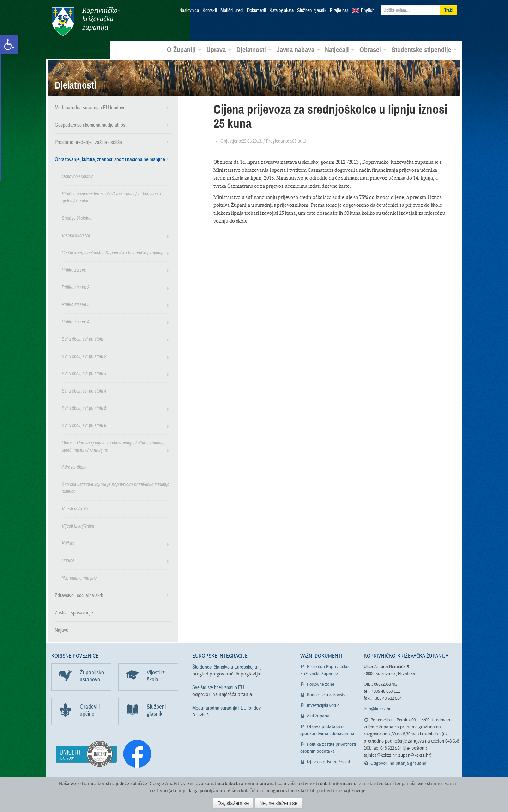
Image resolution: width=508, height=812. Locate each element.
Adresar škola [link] (74, 467)
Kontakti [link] (210, 11)
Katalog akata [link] (282, 11)
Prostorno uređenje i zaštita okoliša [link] (88, 142)
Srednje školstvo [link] (77, 218)
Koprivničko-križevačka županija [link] (86, 21)
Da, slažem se (233, 803)
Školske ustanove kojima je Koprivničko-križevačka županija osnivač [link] (116, 488)
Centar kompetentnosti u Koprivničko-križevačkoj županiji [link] (113, 252)
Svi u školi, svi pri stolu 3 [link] (84, 373)
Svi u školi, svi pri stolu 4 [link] (84, 391)
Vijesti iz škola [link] (75, 508)
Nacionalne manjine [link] (79, 578)
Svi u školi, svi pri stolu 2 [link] (84, 356)
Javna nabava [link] (298, 50)
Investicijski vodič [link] (323, 705)
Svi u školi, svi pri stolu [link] (82, 339)
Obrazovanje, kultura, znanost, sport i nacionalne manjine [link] (110, 159)
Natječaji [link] (340, 50)
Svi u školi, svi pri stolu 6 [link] (84, 425)
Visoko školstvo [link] (76, 235)
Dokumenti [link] (256, 11)
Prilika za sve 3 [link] (75, 304)
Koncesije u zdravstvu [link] (327, 695)
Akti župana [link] (318, 716)
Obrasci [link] (373, 50)
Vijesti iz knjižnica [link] (78, 526)
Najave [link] (62, 630)
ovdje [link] (360, 791)
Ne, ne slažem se (278, 803)
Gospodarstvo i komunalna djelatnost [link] (90, 125)
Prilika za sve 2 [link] (75, 287)
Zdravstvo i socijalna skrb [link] (79, 595)
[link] (9, 44)
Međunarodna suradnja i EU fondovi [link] (89, 107)
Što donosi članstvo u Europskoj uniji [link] (228, 667)
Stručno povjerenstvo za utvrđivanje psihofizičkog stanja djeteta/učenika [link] (111, 197)
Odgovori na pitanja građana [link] (398, 763)
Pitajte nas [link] (339, 11)
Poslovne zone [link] (320, 684)
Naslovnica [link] (189, 11)
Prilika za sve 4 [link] (75, 322)
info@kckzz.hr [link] (377, 709)
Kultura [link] (68, 543)
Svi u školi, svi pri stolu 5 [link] (84, 408)
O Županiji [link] (184, 50)
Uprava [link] (219, 50)
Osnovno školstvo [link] (78, 176)
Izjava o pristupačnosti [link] (328, 762)
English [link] (368, 11)
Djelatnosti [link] (254, 50)
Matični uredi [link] (232, 11)
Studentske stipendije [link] (424, 50)
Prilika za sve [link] (74, 270)
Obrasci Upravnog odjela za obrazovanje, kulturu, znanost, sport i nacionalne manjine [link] (113, 446)
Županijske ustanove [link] (92, 676)
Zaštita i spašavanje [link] (74, 612)
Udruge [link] (68, 560)
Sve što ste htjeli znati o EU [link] (218, 687)
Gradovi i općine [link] (90, 710)
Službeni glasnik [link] (312, 11)
